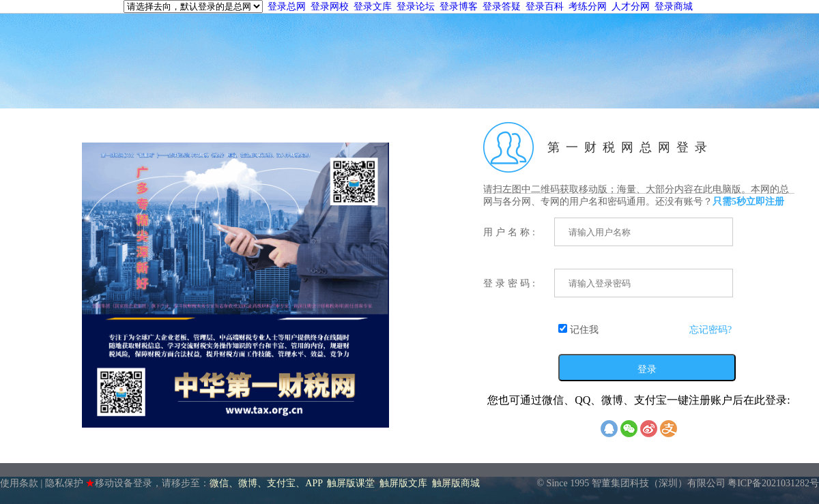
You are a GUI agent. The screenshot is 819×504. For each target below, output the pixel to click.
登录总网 (287, 6)
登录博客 (459, 6)
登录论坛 (416, 6)
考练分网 (588, 6)
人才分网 (631, 6)
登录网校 (330, 6)
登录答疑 (502, 6)
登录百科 (545, 6)
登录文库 (373, 6)
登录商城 (674, 6)
